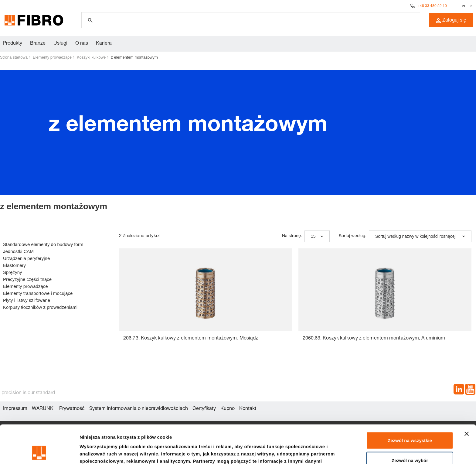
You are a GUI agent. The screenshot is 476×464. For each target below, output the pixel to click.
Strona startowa (14, 57)
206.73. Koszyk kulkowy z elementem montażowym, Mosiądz (191, 339)
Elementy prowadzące (52, 57)
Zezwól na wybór (410, 424)
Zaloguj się (451, 21)
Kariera (104, 44)
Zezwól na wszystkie (410, 404)
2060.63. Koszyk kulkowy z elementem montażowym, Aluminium (374, 339)
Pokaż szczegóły (324, 452)
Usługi (60, 44)
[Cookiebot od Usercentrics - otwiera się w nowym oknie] (39, 452)
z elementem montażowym (134, 57)
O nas (82, 44)
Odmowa (410, 444)
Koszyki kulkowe (91, 57)
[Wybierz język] (466, 6)
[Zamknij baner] (467, 398)
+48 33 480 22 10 (432, 6)
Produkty (13, 44)
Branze (38, 44)
